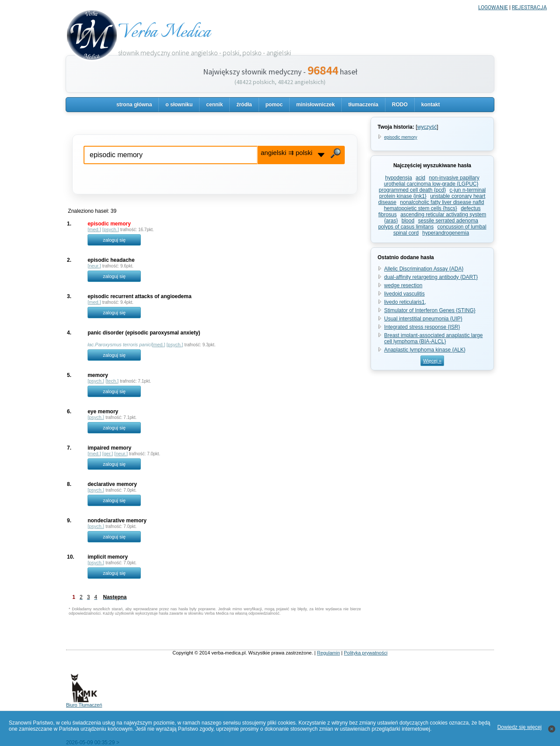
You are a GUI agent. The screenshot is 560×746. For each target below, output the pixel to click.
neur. (94, 266)
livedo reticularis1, (405, 302)
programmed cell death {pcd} (412, 190)
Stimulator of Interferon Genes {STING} (430, 310)
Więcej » (432, 361)
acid (420, 178)
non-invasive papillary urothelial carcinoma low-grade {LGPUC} (431, 181)
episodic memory (401, 137)
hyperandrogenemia (446, 233)
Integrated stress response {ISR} (422, 327)
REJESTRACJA (529, 7)
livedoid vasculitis (404, 294)
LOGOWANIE (493, 7)
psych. (111, 229)
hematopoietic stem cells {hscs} (420, 208)
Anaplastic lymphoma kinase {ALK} (425, 350)
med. (94, 229)
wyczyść (427, 127)
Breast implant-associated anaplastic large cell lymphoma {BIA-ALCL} (433, 338)
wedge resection (403, 285)
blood (408, 221)
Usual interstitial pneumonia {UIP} (423, 319)
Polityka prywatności (366, 653)
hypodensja (398, 178)
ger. (108, 454)
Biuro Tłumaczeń (84, 703)
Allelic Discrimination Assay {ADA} (424, 269)
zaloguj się (114, 240)
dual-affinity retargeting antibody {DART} (431, 277)
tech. (112, 381)
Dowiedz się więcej (520, 727)
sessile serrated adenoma (448, 221)
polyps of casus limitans (406, 227)
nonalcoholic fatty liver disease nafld (442, 202)
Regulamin (328, 653)
